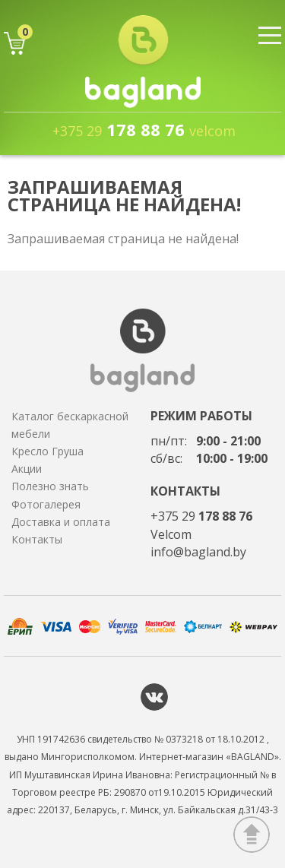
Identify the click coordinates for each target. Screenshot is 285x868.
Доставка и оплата (61, 522)
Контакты (37, 539)
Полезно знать (50, 486)
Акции (27, 469)
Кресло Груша (47, 451)
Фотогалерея (46, 504)
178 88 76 (144, 129)
